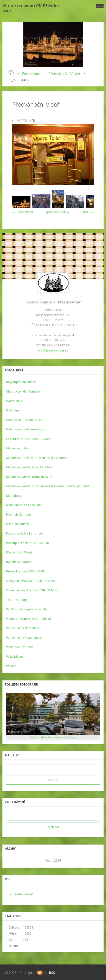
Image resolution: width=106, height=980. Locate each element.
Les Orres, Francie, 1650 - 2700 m (29, 439)
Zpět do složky (57, 212)
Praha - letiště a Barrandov (25, 533)
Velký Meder (15, 657)
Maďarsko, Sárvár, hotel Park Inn (29, 467)
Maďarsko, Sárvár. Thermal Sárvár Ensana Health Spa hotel (47, 486)
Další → (88, 212)
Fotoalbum (31, 73)
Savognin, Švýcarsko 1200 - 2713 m (30, 581)
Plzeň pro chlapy (17, 524)
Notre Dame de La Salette (24, 505)
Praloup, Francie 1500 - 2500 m (27, 543)
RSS (52, 973)
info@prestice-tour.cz (53, 350)
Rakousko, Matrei (18, 562)
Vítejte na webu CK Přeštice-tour (32, 8)
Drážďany (13, 410)
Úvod (11, 73)
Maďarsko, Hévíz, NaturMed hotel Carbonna (37, 458)
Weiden (11, 666)
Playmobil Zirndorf (19, 515)
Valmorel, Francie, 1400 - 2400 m (29, 619)
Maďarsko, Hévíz (18, 448)
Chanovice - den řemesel (23, 391)
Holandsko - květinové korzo (26, 429)
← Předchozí (23, 212)
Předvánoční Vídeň (64, 73)
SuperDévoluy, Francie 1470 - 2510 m (32, 590)
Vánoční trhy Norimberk (23, 628)
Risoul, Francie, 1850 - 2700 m (27, 571)
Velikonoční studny (19, 647)
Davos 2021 (14, 401)
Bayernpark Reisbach (21, 382)
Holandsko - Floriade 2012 (24, 420)
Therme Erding (16, 600)
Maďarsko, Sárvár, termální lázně (29, 477)
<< (11, 860)
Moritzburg (14, 496)
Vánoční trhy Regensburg (24, 638)
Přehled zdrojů (24, 894)
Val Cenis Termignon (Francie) (27, 609)
